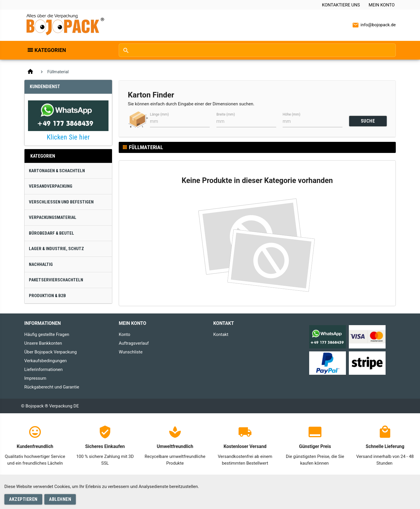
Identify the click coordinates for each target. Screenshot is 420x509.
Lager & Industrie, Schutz (56, 249)
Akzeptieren (23, 499)
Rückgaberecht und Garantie (52, 387)
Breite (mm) (226, 114)
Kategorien (50, 50)
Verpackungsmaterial (53, 217)
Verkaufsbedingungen (45, 361)
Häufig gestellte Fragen (47, 334)
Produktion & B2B (47, 296)
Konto (124, 334)
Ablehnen (60, 499)
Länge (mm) (159, 114)
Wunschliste (131, 352)
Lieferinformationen (43, 369)
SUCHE (368, 121)
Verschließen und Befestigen (61, 202)
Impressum (35, 378)
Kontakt (221, 334)
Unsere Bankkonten (43, 343)
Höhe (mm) (292, 114)
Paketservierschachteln (56, 280)
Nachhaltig (41, 264)
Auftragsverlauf (134, 343)
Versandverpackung (51, 186)
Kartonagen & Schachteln (57, 171)
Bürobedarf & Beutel (51, 233)
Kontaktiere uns (341, 5)
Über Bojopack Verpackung (50, 352)
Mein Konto (382, 5)
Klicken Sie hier (68, 137)
